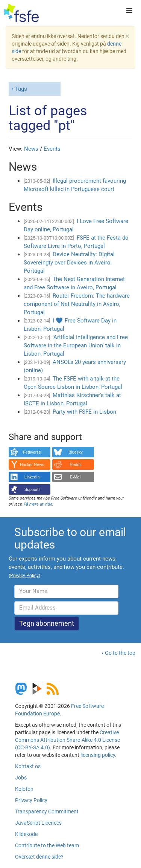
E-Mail (76, 477)
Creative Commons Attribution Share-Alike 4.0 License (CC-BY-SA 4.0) (67, 740)
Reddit (76, 465)
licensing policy (98, 755)
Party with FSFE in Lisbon (84, 412)
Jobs (21, 778)
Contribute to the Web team (47, 845)
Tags (21, 89)
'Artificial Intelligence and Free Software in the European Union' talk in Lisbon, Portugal (76, 345)
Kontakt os (28, 766)
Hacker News (32, 465)
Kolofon (24, 789)
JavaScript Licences (38, 823)
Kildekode (26, 834)
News (31, 149)
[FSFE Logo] (21, 13)
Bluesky (76, 452)
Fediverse (32, 452)
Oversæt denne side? (39, 857)
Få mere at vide (38, 504)
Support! (32, 489)
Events (52, 149)
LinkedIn (32, 477)
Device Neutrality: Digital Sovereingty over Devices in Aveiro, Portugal (69, 263)
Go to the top (120, 653)
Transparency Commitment (47, 811)
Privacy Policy (31, 800)
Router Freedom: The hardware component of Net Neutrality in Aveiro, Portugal (77, 304)
